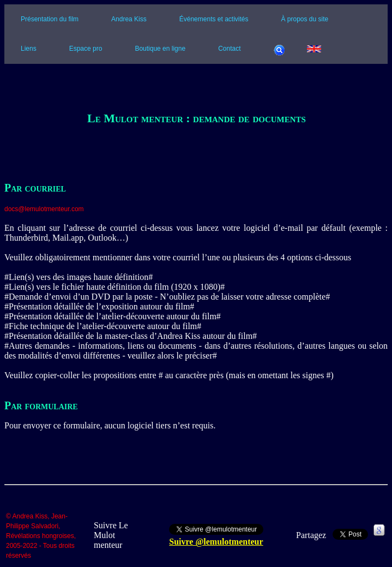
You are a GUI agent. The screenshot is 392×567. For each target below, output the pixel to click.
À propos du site (305, 19)
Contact (229, 49)
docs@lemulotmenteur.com (44, 209)
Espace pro (86, 49)
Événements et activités (214, 19)
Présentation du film (50, 19)
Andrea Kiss (129, 19)
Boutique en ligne (160, 49)
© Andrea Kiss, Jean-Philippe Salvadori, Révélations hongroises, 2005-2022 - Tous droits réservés (41, 536)
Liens (29, 49)
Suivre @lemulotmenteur (216, 542)
